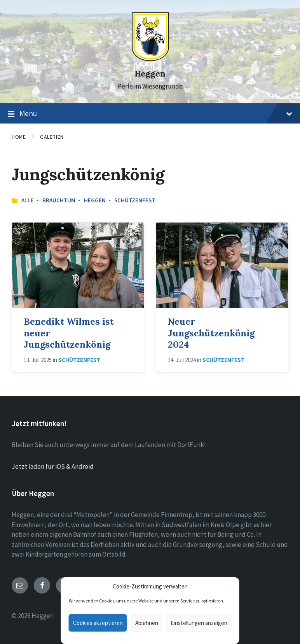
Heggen (150, 74)
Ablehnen (147, 623)
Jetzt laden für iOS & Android (53, 466)
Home (19, 137)
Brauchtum (59, 200)
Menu (150, 114)
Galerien (52, 137)
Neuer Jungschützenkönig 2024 (211, 332)
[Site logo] (150, 59)
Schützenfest (135, 200)
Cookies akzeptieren (98, 623)
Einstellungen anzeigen (199, 623)
